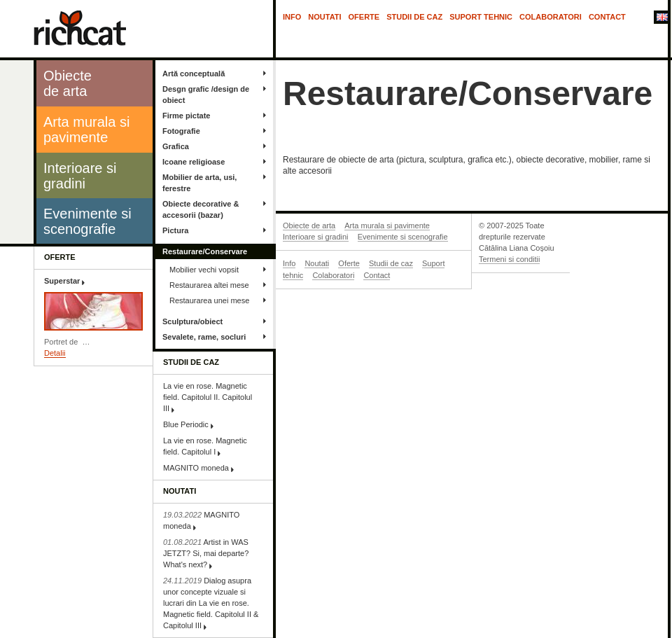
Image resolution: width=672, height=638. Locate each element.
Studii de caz (414, 17)
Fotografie (181, 131)
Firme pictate (186, 116)
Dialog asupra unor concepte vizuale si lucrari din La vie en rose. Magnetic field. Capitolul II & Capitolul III (211, 603)
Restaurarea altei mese (209, 285)
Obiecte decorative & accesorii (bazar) (201, 209)
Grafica (176, 146)
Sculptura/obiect (192, 321)
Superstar (62, 281)
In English (661, 18)
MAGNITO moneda (196, 468)
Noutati (324, 17)
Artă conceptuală (194, 74)
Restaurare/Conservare (205, 251)
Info (292, 17)
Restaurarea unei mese (209, 300)
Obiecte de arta (309, 226)
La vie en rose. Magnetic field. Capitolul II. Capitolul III (208, 397)
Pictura (175, 230)
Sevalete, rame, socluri (204, 337)
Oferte (364, 17)
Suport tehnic (481, 17)
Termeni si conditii (509, 259)
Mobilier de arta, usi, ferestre (199, 183)
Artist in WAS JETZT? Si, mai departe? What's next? (206, 553)
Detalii (55, 353)
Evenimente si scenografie (403, 237)
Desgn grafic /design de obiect (206, 95)
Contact (607, 17)
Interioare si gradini (316, 237)
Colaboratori (551, 17)
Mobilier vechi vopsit (204, 270)
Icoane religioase (194, 162)
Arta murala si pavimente (387, 226)
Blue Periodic (186, 424)
